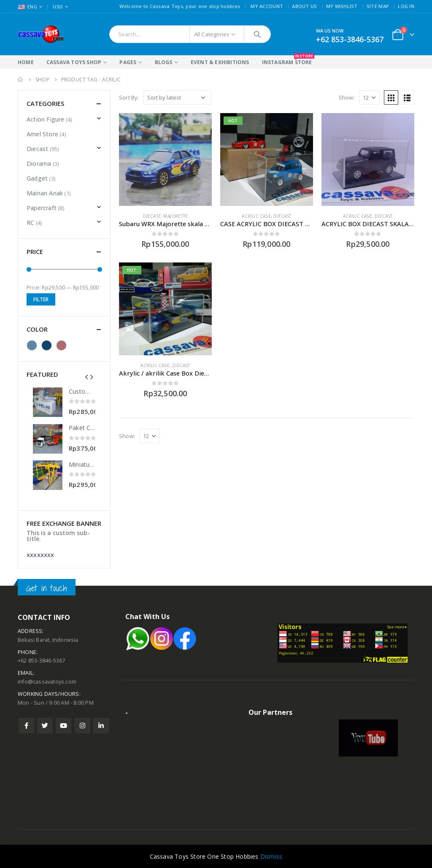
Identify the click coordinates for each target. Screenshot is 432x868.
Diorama (39, 164)
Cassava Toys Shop (74, 62)
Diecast (152, 216)
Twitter (45, 726)
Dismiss (271, 856)
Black (32, 345)
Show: (347, 97)
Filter (41, 299)
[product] (165, 160)
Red (61, 345)
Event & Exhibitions (220, 62)
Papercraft (42, 208)
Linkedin (101, 726)
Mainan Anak (45, 193)
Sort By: (129, 97)
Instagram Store (287, 61)
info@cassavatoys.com (47, 682)
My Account (267, 6)
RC (30, 223)
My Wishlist (342, 6)
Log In (406, 6)
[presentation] (86, 376)
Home (26, 62)
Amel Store (42, 134)
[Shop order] (177, 97)
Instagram (82, 726)
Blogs (164, 62)
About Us (304, 6)
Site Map (378, 6)
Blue (47, 345)
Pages (128, 62)
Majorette (175, 216)
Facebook (26, 726)
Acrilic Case (256, 216)
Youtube (63, 726)
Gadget (37, 178)
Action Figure (46, 119)
